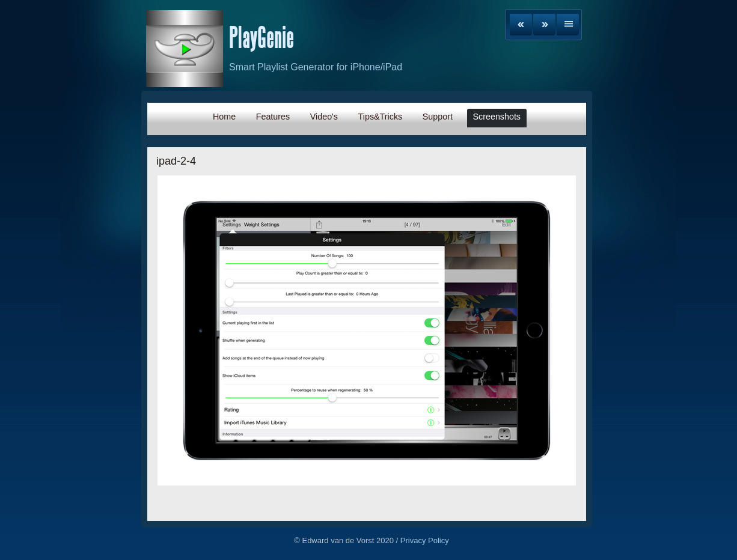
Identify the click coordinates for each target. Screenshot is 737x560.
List (568, 25)
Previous (521, 25)
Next (544, 25)
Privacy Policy (425, 540)
